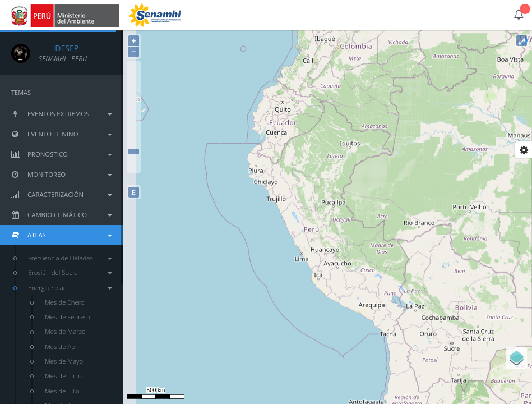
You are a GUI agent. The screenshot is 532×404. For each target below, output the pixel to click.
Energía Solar (70, 288)
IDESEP (59, 48)
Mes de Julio (62, 391)
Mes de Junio (63, 376)
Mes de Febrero (68, 317)
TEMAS (21, 92)
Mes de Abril (63, 346)
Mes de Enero (65, 302)
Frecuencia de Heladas (70, 258)
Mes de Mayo (64, 361)
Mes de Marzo (65, 331)
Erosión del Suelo (70, 272)
